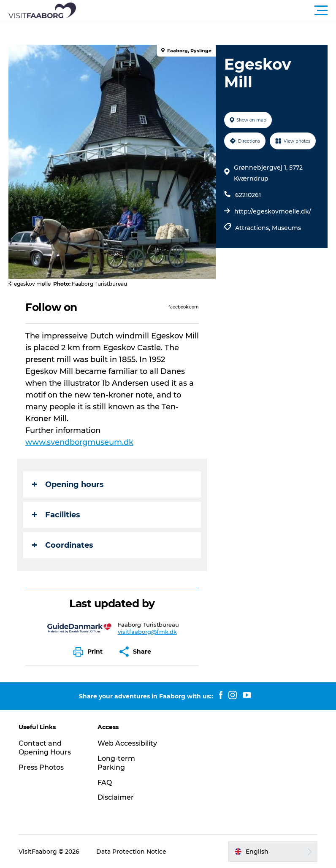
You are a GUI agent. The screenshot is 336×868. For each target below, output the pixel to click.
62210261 (248, 195)
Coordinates (63, 545)
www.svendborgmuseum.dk (79, 442)
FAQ (105, 783)
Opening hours (68, 484)
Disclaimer (116, 797)
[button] (206, 11)
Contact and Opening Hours (45, 748)
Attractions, (253, 228)
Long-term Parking (116, 763)
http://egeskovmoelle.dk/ (273, 211)
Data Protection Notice (131, 852)
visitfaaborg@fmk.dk (147, 632)
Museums (286, 228)
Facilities (56, 515)
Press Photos (41, 767)
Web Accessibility (127, 743)
